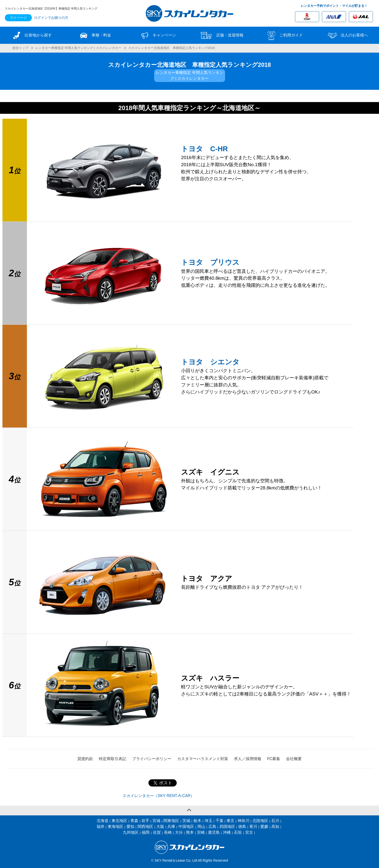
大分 (179, 832)
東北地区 (119, 821)
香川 (253, 827)
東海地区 (115, 827)
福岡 (146, 832)
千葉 (219, 821)
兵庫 (171, 827)
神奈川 (243, 821)
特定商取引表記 (113, 759)
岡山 (201, 827)
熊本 (190, 832)
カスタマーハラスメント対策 (203, 759)
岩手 (145, 821)
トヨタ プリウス (210, 262)
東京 (230, 821)
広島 (212, 827)
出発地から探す (32, 35)
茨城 (186, 821)
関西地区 (145, 827)
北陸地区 (260, 821)
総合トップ (20, 48)
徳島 (242, 827)
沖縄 (227, 832)
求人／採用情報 (248, 759)
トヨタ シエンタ (210, 362)
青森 (134, 821)
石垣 (238, 832)
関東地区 (171, 821)
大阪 (160, 827)
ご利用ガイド (284, 35)
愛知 (130, 827)
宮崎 (201, 832)
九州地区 (131, 832)
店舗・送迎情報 (221, 35)
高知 (275, 827)
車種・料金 (95, 35)
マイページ (18, 18)
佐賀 (157, 832)
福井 (101, 827)
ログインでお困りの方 (51, 18)
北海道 (103, 821)
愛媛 (264, 827)
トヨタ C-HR (204, 149)
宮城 (156, 821)
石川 (275, 821)
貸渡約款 (85, 759)
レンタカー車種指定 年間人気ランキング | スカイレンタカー (78, 48)
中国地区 (186, 827)
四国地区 (227, 827)
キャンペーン (158, 35)
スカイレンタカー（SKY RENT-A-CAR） (159, 796)
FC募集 (274, 759)
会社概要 (294, 759)
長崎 (168, 832)
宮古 (249, 832)
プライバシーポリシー (152, 759)
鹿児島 (214, 832)
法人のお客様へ (347, 35)
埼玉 (208, 821)
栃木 (197, 821)
